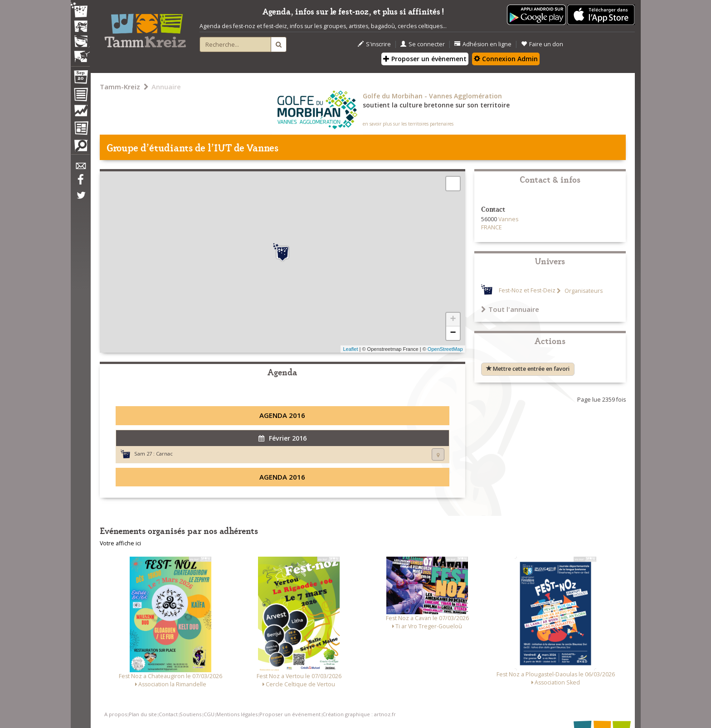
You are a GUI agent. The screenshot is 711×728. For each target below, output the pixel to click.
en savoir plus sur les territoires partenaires (408, 124)
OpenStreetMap (445, 349)
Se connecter (423, 44)
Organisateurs (583, 291)
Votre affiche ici (120, 543)
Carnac (164, 454)
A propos (116, 714)
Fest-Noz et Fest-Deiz (527, 291)
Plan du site (143, 714)
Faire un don (542, 44)
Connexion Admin (506, 59)
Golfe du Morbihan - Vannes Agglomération (432, 96)
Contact (168, 714)
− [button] (453, 333)
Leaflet (350, 349)
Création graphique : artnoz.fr (359, 714)
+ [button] (453, 320)
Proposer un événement (290, 714)
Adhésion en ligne (483, 44)
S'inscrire (374, 44)
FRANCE (492, 227)
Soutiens (190, 714)
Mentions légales (237, 714)
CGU (209, 714)
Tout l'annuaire (510, 309)
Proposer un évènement (425, 59)
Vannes (508, 219)
